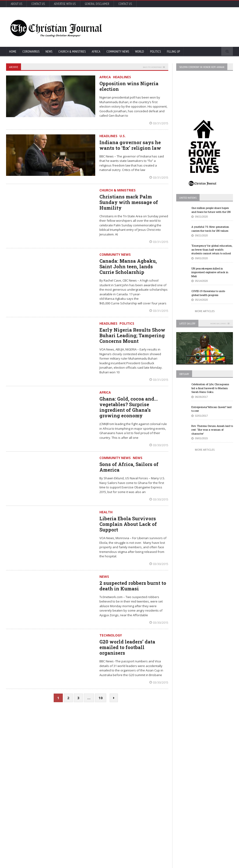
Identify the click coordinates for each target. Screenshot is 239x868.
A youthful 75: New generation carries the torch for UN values (210, 229)
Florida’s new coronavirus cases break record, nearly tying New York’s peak (47, 777)
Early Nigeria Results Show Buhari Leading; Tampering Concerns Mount (132, 335)
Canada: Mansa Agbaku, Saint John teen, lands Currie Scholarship (128, 266)
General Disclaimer (97, 4)
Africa (96, 51)
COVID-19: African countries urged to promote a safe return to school (46, 758)
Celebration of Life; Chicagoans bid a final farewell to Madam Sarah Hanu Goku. (210, 388)
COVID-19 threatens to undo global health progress (208, 293)
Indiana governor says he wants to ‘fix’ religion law (130, 145)
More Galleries (218, 323)
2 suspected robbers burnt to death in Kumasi (133, 586)
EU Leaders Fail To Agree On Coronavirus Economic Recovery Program (204, 739)
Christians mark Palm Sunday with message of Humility (129, 202)
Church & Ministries (72, 51)
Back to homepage (152, 67)
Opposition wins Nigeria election (129, 86)
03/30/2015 (159, 445)
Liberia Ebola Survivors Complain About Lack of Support (128, 524)
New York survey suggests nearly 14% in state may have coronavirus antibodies (126, 758)
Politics (155, 51)
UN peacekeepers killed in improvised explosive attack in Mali (210, 272)
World (140, 51)
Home (13, 51)
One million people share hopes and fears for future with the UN (211, 210)
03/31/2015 (159, 123)
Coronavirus (31, 51)
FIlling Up (173, 51)
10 (101, 698)
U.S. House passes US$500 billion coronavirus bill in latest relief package (125, 739)
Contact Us (38, 4)
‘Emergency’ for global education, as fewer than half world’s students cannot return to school (212, 249)
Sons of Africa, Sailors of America (129, 467)
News (49, 51)
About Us (16, 4)
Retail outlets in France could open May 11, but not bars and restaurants (205, 803)
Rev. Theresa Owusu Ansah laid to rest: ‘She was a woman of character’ (212, 430)
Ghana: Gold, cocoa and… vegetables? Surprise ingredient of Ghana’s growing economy (129, 407)
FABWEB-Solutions (103, 863)
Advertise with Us (65, 4)
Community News (118, 51)
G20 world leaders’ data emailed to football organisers (127, 647)
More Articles (205, 311)
